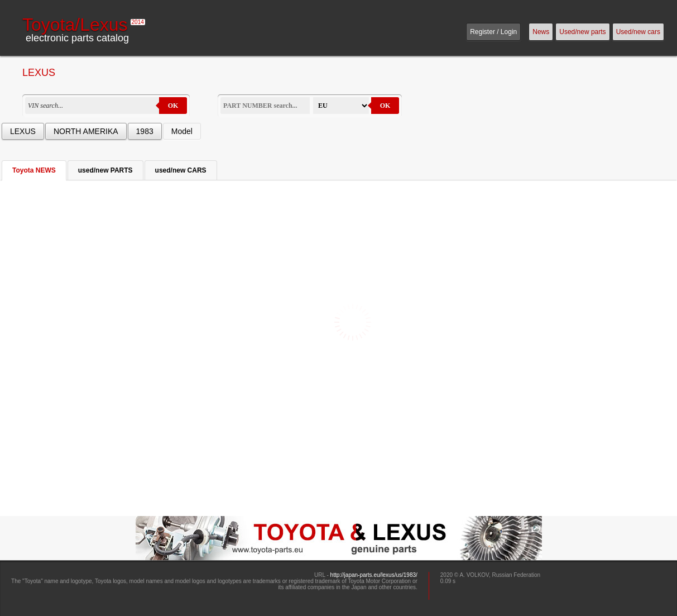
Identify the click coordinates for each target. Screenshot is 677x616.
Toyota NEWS (34, 170)
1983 (145, 131)
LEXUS (23, 131)
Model (182, 131)
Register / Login (493, 32)
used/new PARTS (105, 170)
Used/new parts (582, 32)
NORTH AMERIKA (86, 131)
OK (173, 106)
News (541, 32)
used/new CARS (181, 170)
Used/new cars (638, 32)
